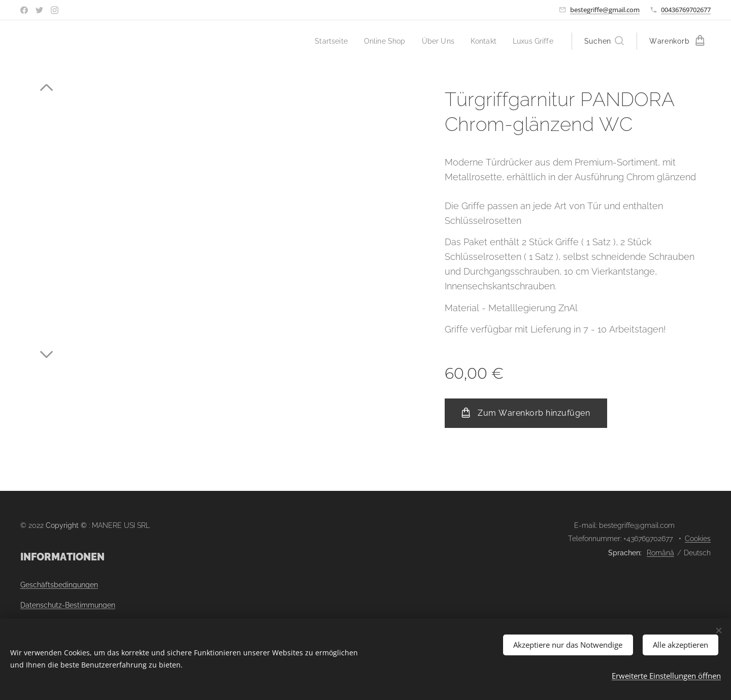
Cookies (698, 539)
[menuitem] (322, 41)
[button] (604, 41)
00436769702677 (686, 10)
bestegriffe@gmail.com (605, 10)
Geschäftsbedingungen (59, 585)
